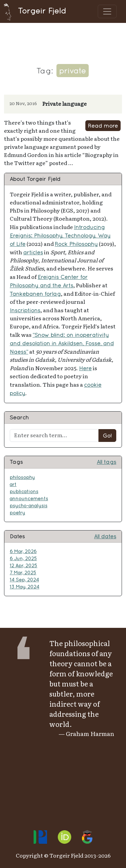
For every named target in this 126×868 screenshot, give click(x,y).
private (73, 71)
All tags (107, 462)
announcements (29, 499)
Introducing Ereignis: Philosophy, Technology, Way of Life (60, 235)
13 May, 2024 (25, 587)
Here (85, 368)
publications (24, 491)
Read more (103, 126)
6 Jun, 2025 (23, 558)
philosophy (22, 477)
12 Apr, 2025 (24, 566)
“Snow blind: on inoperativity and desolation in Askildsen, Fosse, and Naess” (62, 343)
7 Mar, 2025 (23, 573)
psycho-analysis (29, 506)
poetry (17, 513)
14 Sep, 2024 (24, 580)
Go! (107, 436)
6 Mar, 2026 (23, 551)
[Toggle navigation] (107, 11)
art (13, 484)
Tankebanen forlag (35, 294)
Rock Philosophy (76, 244)
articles (33, 252)
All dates (105, 536)
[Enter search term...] (54, 436)
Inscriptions (25, 310)
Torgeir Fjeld (35, 11)
